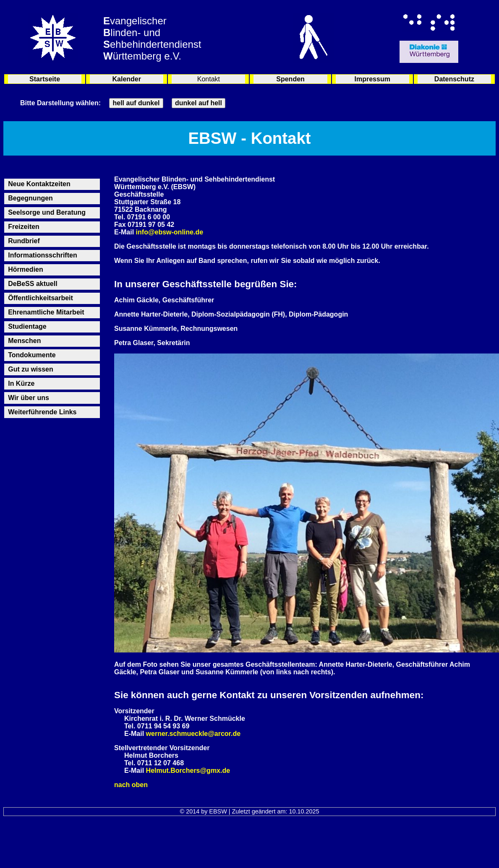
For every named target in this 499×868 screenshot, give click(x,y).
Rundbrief (24, 241)
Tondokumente (32, 355)
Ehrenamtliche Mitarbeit (46, 312)
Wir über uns (29, 398)
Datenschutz (454, 79)
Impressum (372, 79)
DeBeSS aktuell (33, 284)
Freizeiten (24, 227)
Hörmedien (26, 269)
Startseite (45, 79)
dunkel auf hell (199, 103)
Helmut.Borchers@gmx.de (188, 771)
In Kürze (21, 383)
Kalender (127, 79)
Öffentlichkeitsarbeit (40, 298)
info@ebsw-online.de (170, 232)
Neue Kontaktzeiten (39, 184)
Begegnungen (30, 198)
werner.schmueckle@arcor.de (193, 734)
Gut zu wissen (31, 369)
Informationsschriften (42, 255)
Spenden (290, 79)
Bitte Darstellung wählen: (60, 103)
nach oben (131, 785)
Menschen (24, 341)
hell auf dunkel (136, 103)
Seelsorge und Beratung (47, 212)
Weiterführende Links (42, 412)
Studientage (27, 326)
